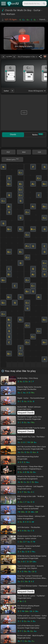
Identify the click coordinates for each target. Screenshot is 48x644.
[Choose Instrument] (12, 91)
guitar (6, 91)
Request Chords (26, 413)
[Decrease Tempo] (3, 57)
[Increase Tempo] (14, 57)
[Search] (44, 4)
